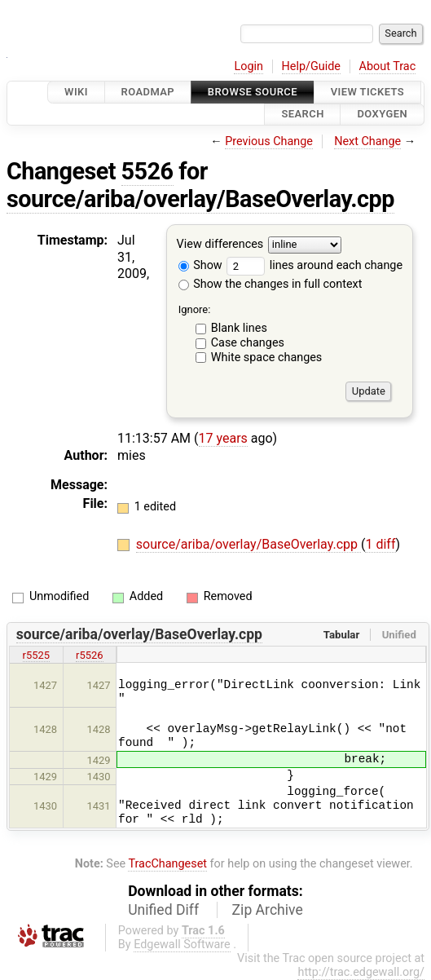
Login (248, 66)
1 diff (380, 544)
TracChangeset (167, 864)
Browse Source (253, 92)
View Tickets (367, 92)
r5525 (37, 655)
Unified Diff (163, 910)
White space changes (267, 358)
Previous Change (269, 141)
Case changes (248, 343)
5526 (147, 171)
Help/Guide (311, 66)
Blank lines (239, 328)
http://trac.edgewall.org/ (361, 972)
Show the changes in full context (270, 284)
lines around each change (314, 265)
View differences (220, 244)
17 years (223, 438)
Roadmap (148, 92)
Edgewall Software (182, 945)
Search (302, 115)
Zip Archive (268, 910)
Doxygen (382, 115)
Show (200, 265)
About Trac (388, 66)
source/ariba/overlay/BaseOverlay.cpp (200, 199)
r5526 (90, 655)
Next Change (367, 141)
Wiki (76, 92)
